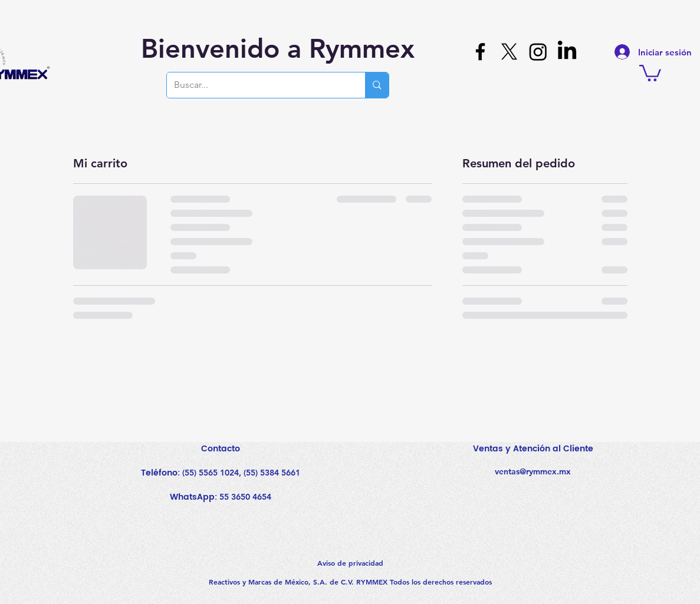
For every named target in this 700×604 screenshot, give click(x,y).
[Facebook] (480, 52)
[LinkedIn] (567, 52)
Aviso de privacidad (350, 563)
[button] (650, 72)
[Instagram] (538, 52)
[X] (509, 52)
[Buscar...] (257, 85)
